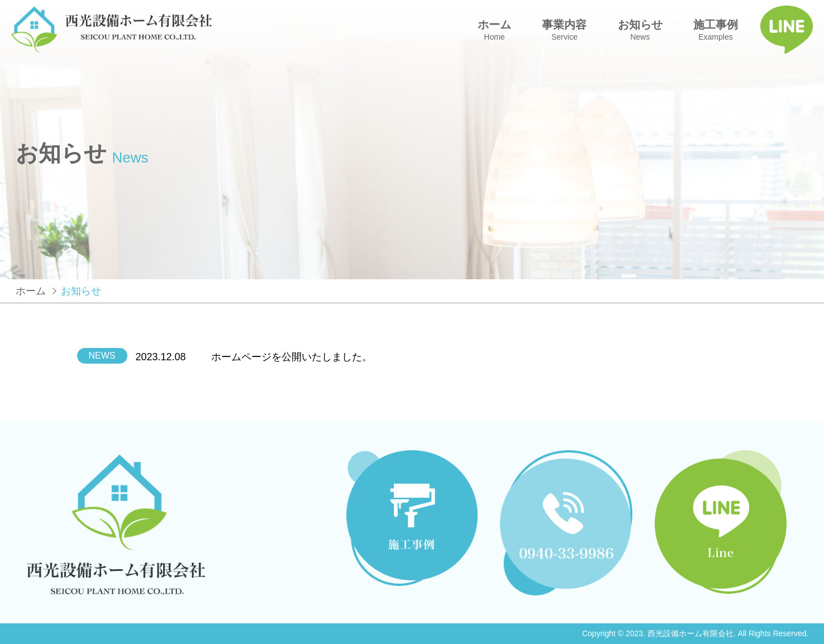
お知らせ (640, 30)
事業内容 (564, 30)
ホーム (494, 30)
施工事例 (716, 30)
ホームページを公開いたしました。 (292, 357)
